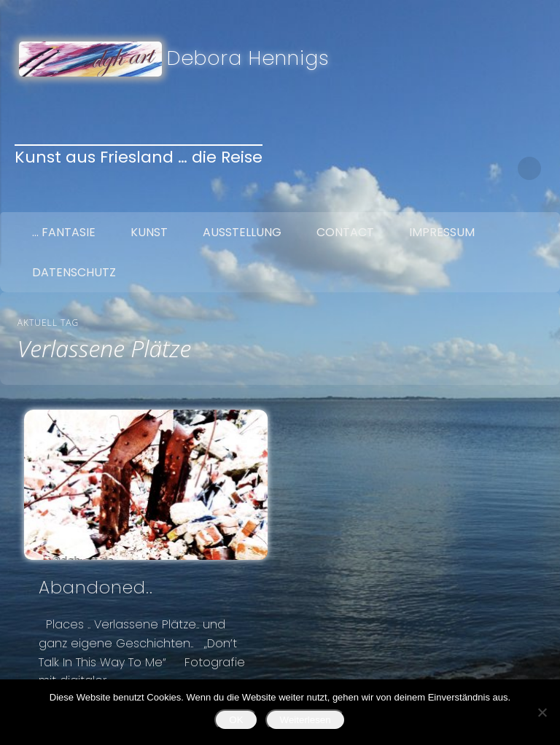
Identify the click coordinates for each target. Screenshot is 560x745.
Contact (345, 232)
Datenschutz (74, 272)
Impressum (442, 232)
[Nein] (542, 712)
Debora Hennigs (248, 58)
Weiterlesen (306, 720)
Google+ (499, 168)
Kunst (149, 232)
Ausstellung (242, 232)
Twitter (469, 168)
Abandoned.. (96, 587)
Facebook (438, 168)
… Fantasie (64, 232)
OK (236, 720)
